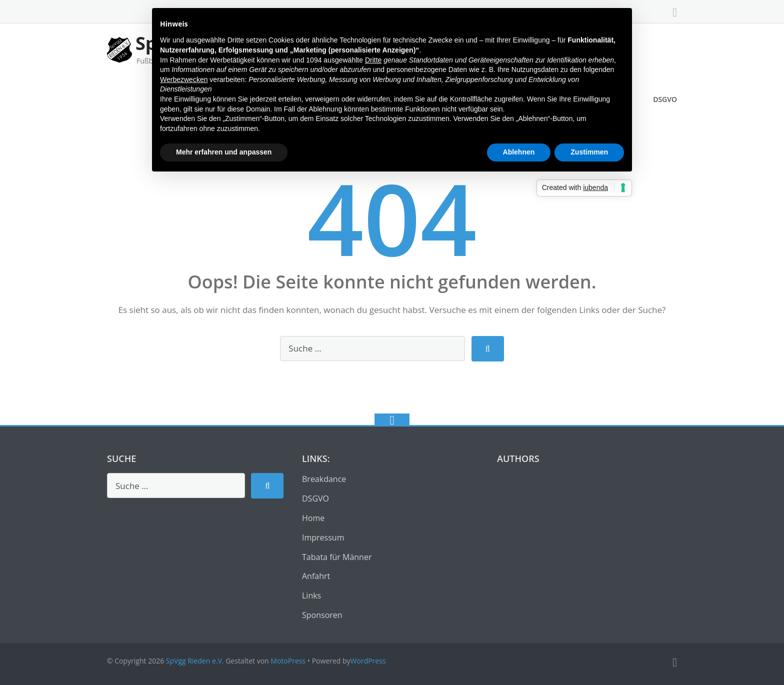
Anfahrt (316, 576)
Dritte (373, 60)
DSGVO (665, 99)
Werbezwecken (184, 79)
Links (311, 595)
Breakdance (324, 479)
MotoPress (288, 661)
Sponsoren (322, 615)
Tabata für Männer (337, 557)
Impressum (323, 537)
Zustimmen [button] (589, 152)
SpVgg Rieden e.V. (195, 661)
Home (313, 518)
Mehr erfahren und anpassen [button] (224, 152)
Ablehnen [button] (519, 152)
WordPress (368, 661)
